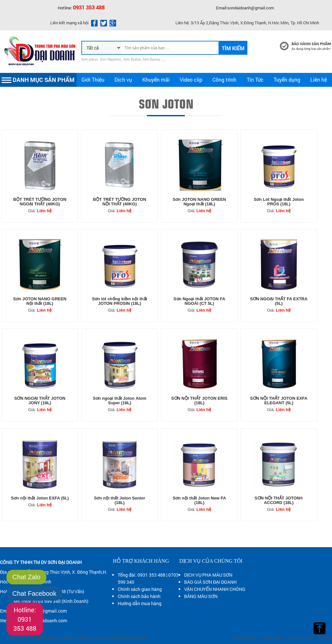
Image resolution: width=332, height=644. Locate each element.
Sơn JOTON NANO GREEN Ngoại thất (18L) (199, 201)
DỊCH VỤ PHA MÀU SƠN (208, 575)
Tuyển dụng (287, 80)
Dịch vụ (123, 80)
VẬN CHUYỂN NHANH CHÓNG (215, 589)
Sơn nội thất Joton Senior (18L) (119, 490)
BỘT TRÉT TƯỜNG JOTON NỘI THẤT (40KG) (120, 201)
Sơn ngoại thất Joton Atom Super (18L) (119, 390)
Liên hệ (319, 80)
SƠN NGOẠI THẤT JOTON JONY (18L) (40, 390)
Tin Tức (255, 80)
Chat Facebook (34, 593)
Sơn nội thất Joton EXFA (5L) (40, 488)
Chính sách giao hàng (140, 589)
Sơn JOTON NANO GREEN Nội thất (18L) (40, 301)
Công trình (224, 80)
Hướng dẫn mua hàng (140, 603)
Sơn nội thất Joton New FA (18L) (199, 490)
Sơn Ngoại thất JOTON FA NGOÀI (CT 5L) (199, 301)
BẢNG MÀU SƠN (201, 596)
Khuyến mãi (156, 80)
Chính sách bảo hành (139, 596)
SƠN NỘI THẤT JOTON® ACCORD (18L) (279, 490)
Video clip (191, 80)
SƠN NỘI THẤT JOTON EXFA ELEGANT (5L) (279, 390)
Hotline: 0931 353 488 (25, 619)
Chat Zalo (26, 577)
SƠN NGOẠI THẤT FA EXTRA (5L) (279, 301)
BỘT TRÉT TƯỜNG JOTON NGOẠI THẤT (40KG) (40, 201)
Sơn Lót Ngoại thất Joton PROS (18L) (279, 201)
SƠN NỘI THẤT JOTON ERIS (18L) (199, 390)
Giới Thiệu (93, 80)
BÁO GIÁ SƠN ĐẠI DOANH (210, 582)
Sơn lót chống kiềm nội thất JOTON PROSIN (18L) (120, 301)
